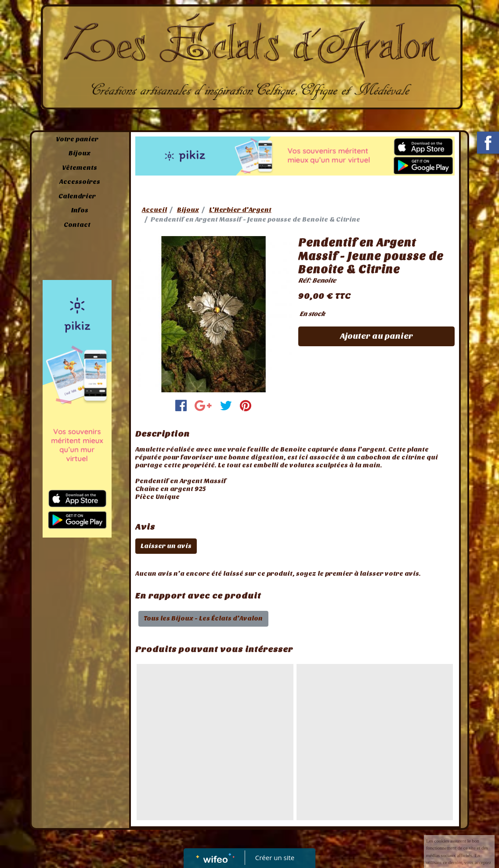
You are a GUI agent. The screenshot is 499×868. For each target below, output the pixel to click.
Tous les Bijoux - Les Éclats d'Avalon (203, 618)
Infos (80, 210)
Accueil (154, 210)
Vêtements (80, 168)
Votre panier (77, 139)
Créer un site (275, 857)
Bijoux (80, 153)
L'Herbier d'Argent (240, 210)
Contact (77, 225)
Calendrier (77, 196)
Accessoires (80, 182)
